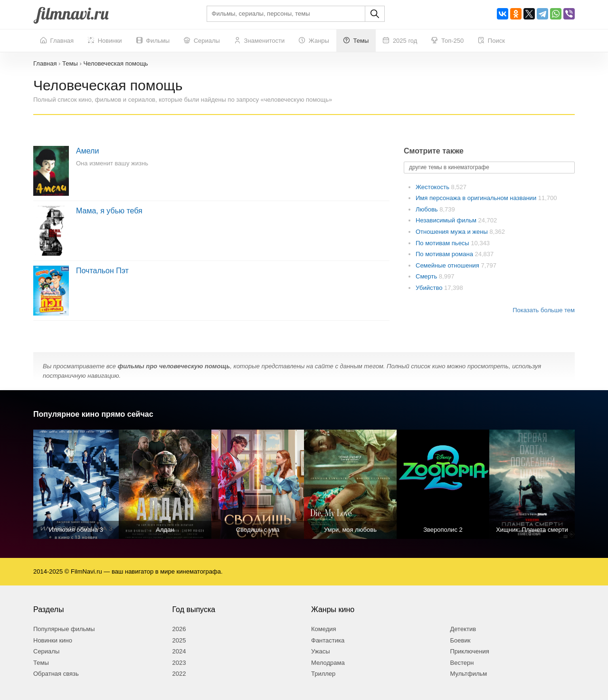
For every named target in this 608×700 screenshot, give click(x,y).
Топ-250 (447, 41)
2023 (179, 663)
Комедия (324, 629)
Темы (356, 41)
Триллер (323, 674)
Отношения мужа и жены (452, 232)
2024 (179, 651)
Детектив (463, 629)
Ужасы (321, 651)
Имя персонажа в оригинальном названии (477, 198)
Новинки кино (53, 640)
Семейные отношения (448, 265)
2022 (179, 674)
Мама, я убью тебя (109, 211)
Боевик (461, 640)
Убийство (430, 288)
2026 (179, 629)
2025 (179, 640)
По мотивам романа (445, 254)
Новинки (105, 41)
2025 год (400, 41)
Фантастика (328, 640)
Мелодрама (328, 663)
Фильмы (153, 41)
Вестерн (462, 663)
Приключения (470, 651)
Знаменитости (259, 41)
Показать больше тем (544, 310)
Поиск (491, 41)
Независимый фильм (447, 220)
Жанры (314, 41)
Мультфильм (469, 674)
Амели (87, 151)
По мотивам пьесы (443, 243)
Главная (57, 41)
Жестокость (433, 187)
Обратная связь (56, 674)
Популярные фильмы (64, 629)
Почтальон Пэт (102, 271)
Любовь (427, 209)
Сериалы (202, 41)
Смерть (427, 276)
